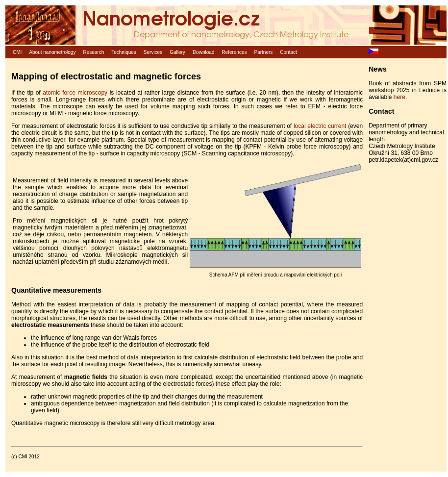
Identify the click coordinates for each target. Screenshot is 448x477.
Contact (288, 52)
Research (93, 52)
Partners (264, 52)
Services (153, 52)
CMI (17, 52)
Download (203, 52)
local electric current (320, 126)
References (234, 52)
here (399, 97)
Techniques (124, 52)
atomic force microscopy (75, 93)
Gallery (177, 52)
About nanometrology (52, 52)
